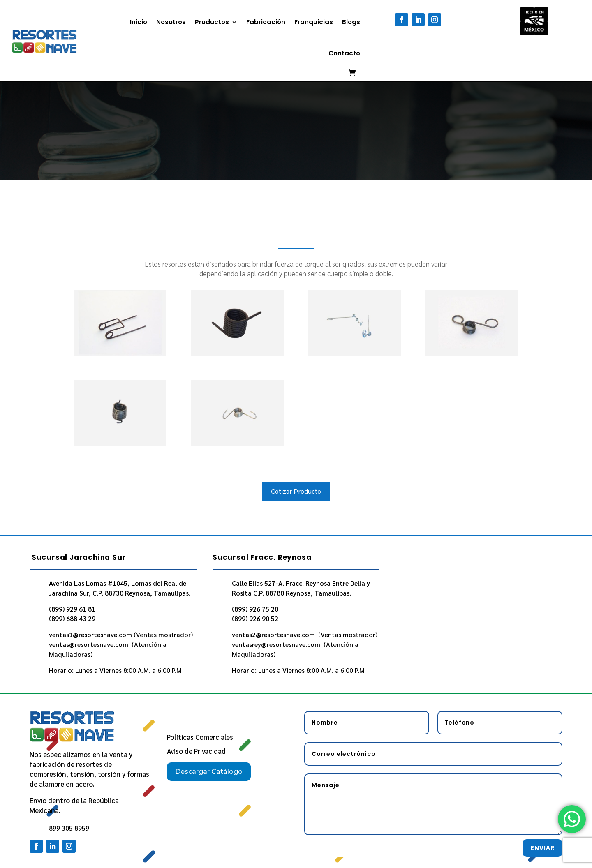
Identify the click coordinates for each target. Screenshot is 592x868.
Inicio (139, 22)
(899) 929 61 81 (72, 609)
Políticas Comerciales (200, 737)
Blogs (351, 22)
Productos (212, 22)
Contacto (344, 53)
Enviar (542, 848)
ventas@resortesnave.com (89, 644)
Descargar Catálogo (209, 772)
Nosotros (171, 22)
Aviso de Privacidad (196, 751)
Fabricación (266, 22)
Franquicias (314, 22)
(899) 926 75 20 (255, 609)
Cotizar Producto (296, 492)
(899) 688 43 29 (72, 618)
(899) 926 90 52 (255, 618)
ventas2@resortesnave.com (274, 634)
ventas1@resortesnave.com (90, 634)
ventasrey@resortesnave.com (277, 644)
